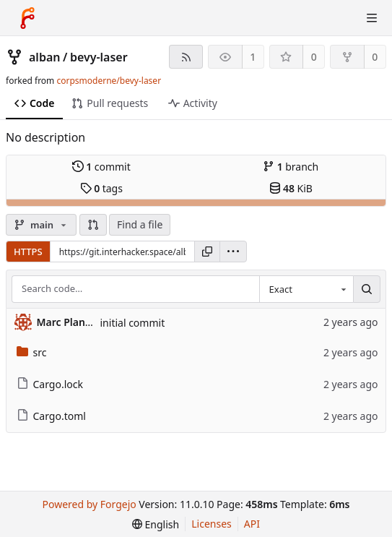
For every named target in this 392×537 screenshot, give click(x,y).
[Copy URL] (207, 252)
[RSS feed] (186, 57)
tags (101, 188)
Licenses (212, 524)
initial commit (133, 323)
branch (291, 167)
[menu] (233, 252)
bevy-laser (99, 57)
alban (44, 57)
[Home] (27, 18)
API (252, 524)
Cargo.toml (51, 416)
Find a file (140, 224)
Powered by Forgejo (89, 504)
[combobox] (306, 289)
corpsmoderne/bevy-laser (109, 81)
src (32, 352)
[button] (93, 225)
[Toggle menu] (372, 18)
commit (101, 167)
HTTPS (28, 252)
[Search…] (367, 289)
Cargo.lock (50, 384)
